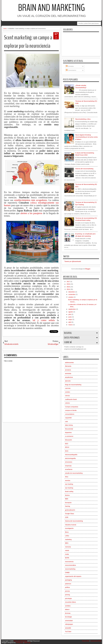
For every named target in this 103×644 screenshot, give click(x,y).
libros (67, 532)
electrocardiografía (71, 455)
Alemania (68, 366)
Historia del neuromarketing (84, 169)
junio (70, 317)
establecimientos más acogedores (31, 200)
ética (67, 477)
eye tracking (69, 484)
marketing (68, 539)
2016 (69, 284)
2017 (69, 282)
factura (67, 495)
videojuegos (69, 624)
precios (67, 591)
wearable (68, 628)
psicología (68, 598)
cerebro (68, 392)
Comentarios (71, 70)
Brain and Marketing (51, 8)
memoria (68, 547)
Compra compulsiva (72, 407)
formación (68, 503)
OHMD (67, 573)
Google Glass (70, 514)
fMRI (67, 499)
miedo (67, 550)
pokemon (68, 584)
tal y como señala (44, 320)
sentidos (68, 606)
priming (67, 595)
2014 (69, 289)
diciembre (72, 292)
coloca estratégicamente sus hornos (31, 204)
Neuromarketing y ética (83, 119)
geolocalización (70, 510)
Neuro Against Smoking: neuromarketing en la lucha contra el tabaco (86, 137)
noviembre (72, 294)
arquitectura (69, 377)
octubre (71, 297)
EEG (67, 444)
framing (68, 506)
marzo (71, 325)
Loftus (67, 536)
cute (66, 421)
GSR (67, 517)
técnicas (68, 613)
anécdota (68, 373)
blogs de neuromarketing (73, 385)
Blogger (88, 269)
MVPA (67, 558)
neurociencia (69, 562)
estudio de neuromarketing (74, 473)
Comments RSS (96, 641)
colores (67, 403)
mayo (70, 319)
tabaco (67, 609)
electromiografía (70, 458)
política (67, 587)
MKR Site (27, 643)
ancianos (68, 370)
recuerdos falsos (70, 602)
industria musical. (71, 525)
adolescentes (69, 362)
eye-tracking (69, 488)
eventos (68, 480)
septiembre (72, 309)
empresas (68, 466)
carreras (68, 388)
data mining (69, 425)
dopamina (68, 432)
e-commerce (69, 436)
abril (70, 322)
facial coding (69, 491)
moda (67, 554)
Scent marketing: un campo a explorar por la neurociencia (28, 42)
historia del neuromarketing (74, 521)
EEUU (67, 447)
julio (70, 314)
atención (68, 381)
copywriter (68, 418)
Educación (68, 440)
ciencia (67, 396)
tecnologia (68, 617)
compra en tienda (71, 410)
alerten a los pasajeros (31, 213)
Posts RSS (86, 641)
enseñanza (69, 469)
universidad (69, 621)
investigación (69, 528)
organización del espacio (73, 576)
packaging (68, 580)
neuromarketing (70, 569)
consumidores (70, 414)
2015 (69, 287)
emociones (69, 462)
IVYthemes (20, 643)
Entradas (70, 66)
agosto (71, 312)
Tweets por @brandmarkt (73, 261)
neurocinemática (70, 565)
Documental (69, 429)
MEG (67, 543)
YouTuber (68, 632)
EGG (67, 451)
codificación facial (71, 399)
